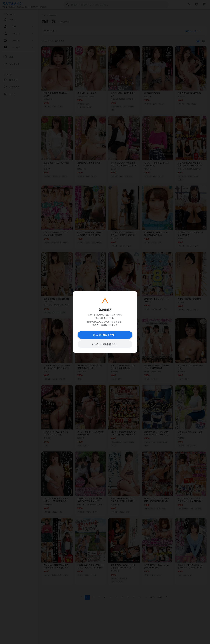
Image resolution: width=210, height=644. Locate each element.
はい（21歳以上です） (105, 335)
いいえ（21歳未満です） (105, 344)
